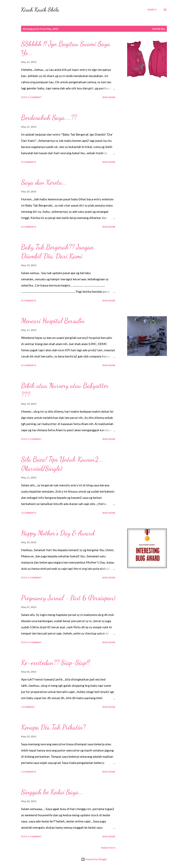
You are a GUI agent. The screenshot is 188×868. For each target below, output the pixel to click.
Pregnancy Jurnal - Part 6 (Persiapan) (68, 598)
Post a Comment (31, 97)
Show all (159, 29)
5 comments (29, 772)
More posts (108, 848)
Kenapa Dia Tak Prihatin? (53, 727)
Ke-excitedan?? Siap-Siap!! (55, 663)
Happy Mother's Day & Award (58, 533)
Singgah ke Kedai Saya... (52, 792)
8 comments (29, 227)
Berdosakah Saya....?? (49, 117)
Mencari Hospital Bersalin (53, 321)
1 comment (28, 707)
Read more (109, 97)
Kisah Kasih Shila (40, 10)
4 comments (29, 162)
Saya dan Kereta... (44, 182)
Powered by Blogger (94, 859)
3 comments (29, 513)
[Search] (152, 10)
